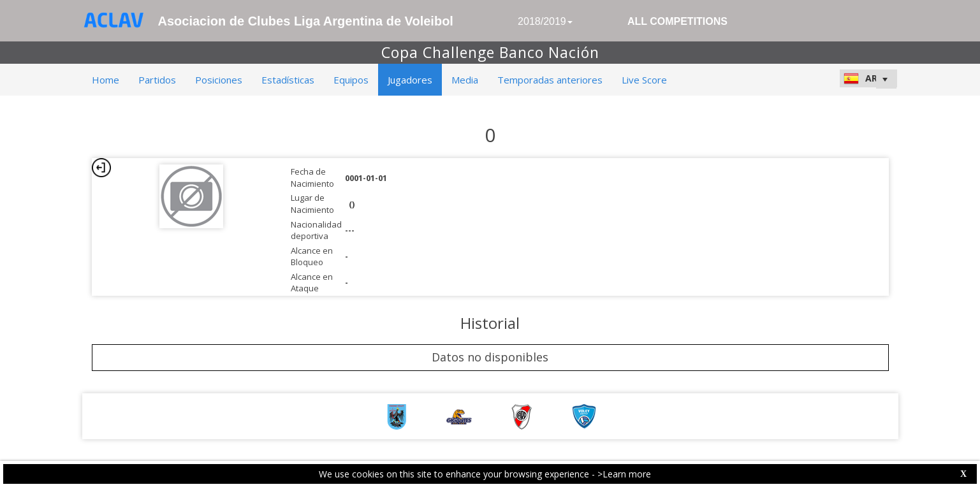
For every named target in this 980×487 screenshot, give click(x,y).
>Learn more (624, 474)
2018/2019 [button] (545, 21)
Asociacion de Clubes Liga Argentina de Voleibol (306, 21)
